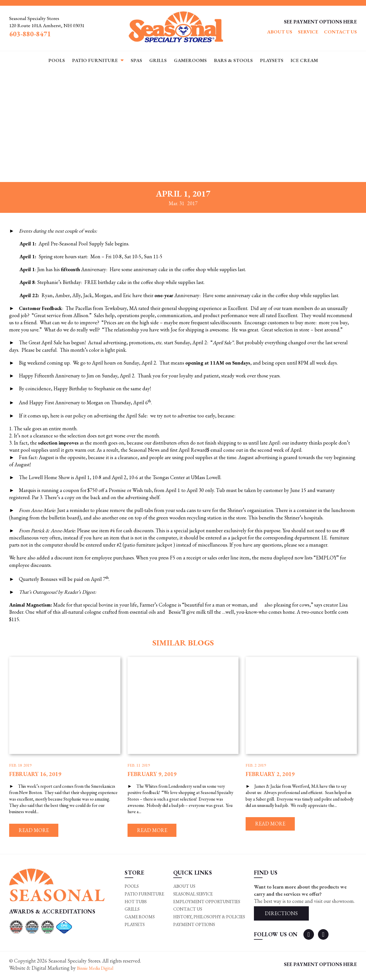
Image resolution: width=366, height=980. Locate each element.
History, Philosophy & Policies (209, 919)
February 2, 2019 (270, 774)
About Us (280, 32)
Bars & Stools (233, 60)
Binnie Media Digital (99, 971)
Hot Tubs (135, 903)
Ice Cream (304, 60)
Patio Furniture (95, 60)
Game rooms (139, 919)
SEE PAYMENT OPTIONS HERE (320, 22)
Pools (57, 60)
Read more (37, 831)
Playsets (272, 60)
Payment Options (193, 927)
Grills (158, 60)
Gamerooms (190, 60)
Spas (136, 60)
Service (308, 32)
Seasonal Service (193, 895)
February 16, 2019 (35, 774)
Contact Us (340, 32)
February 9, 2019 (152, 774)
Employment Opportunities (207, 903)
